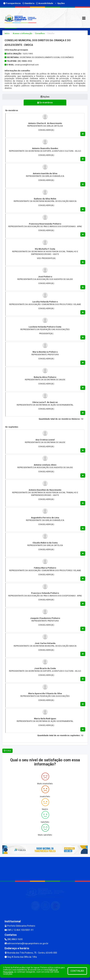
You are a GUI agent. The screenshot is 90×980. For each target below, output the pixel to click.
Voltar (7, 751)
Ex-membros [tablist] (45, 103)
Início (7, 33)
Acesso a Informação (22, 33)
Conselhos (40, 33)
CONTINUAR (77, 971)
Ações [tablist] (45, 97)
